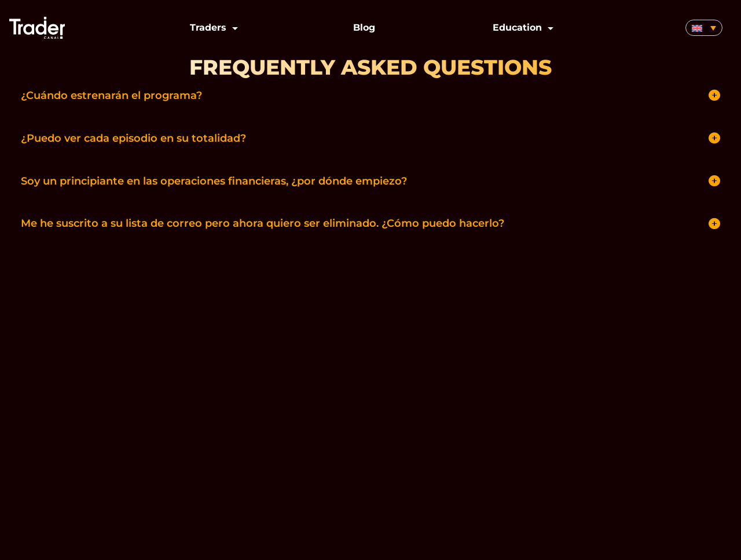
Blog (364, 27)
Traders (208, 27)
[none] (704, 28)
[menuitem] (704, 28)
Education (517, 27)
